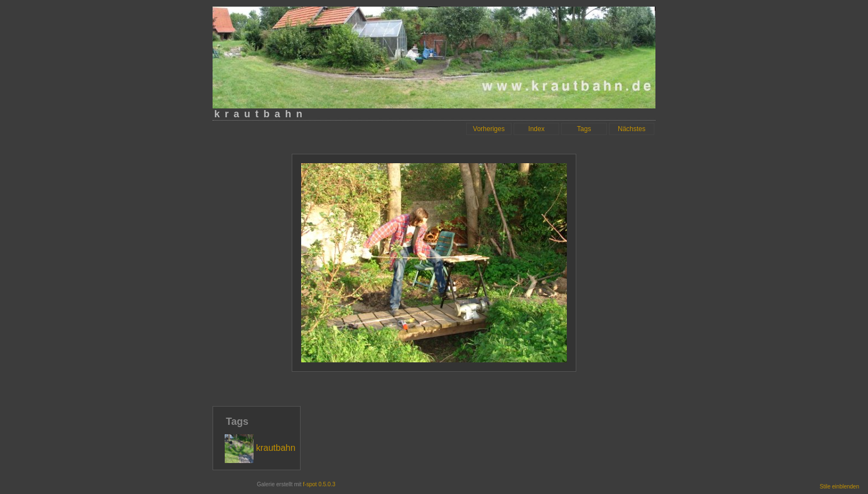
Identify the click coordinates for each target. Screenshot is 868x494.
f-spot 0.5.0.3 (319, 484)
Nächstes (632, 129)
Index (536, 129)
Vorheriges (489, 129)
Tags (584, 129)
